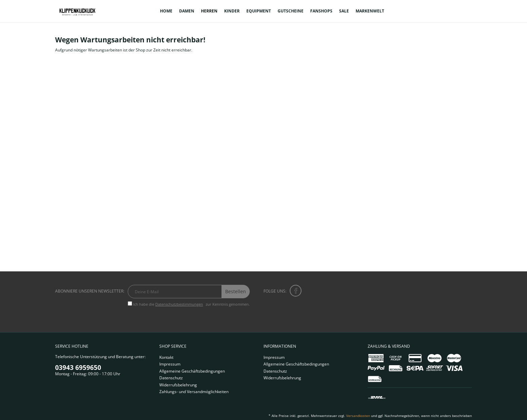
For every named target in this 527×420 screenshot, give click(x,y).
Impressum (170, 364)
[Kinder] (232, 11)
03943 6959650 (78, 368)
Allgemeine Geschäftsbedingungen (192, 371)
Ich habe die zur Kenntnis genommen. (191, 304)
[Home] (166, 11)
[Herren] (209, 11)
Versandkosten (358, 416)
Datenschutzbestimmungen (179, 304)
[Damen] (187, 11)
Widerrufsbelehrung (178, 385)
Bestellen (236, 291)
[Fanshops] (321, 11)
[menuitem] (166, 11)
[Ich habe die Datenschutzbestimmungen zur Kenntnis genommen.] (130, 303)
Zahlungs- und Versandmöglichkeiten (194, 392)
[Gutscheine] (291, 11)
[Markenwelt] (370, 11)
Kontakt (166, 357)
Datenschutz (171, 378)
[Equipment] (259, 11)
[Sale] (344, 11)
